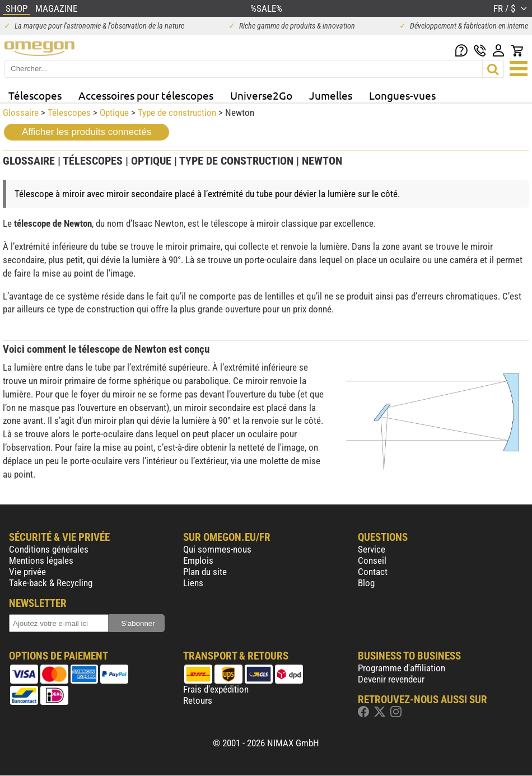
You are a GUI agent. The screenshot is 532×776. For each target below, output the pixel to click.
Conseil (372, 560)
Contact (373, 572)
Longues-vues (402, 95)
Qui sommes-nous (217, 549)
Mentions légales (41, 560)
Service (372, 549)
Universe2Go (261, 95)
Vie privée (27, 572)
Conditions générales (49, 549)
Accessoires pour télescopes (146, 95)
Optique (114, 113)
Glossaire (21, 113)
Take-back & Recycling (51, 583)
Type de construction (177, 113)
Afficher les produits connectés (87, 132)
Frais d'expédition (216, 689)
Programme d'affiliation (402, 668)
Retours (198, 700)
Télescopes (35, 95)
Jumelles (331, 95)
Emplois (198, 560)
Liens (193, 583)
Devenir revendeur (391, 679)
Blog (366, 583)
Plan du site (205, 572)
